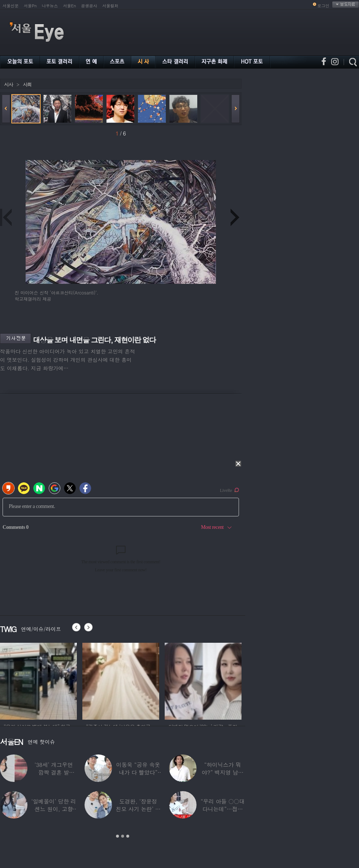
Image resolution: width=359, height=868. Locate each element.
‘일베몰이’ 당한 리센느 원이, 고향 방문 (54, 809)
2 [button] (123, 836)
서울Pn (30, 6)
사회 (27, 84)
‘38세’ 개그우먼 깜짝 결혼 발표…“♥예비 (54, 772)
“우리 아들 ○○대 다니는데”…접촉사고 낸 (222, 809)
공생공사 (89, 6)
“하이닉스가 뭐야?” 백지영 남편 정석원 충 (222, 772)
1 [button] (117, 836)
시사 (8, 84)
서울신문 (11, 6)
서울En (69, 6)
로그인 (323, 6)
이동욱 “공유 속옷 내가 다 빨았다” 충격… (138, 772)
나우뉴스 (50, 6)
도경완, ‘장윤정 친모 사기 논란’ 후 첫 (138, 809)
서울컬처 (111, 6)
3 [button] (128, 836)
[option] (119, 680)
